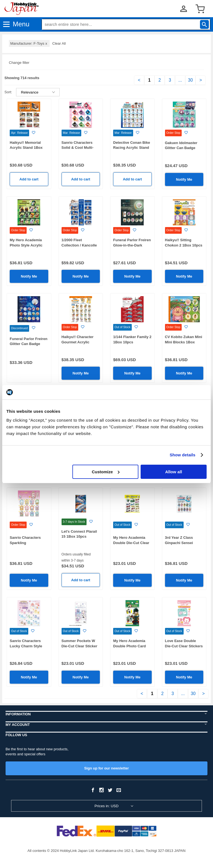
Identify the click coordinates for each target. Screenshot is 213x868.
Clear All (59, 43)
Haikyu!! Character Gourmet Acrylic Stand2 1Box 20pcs (78, 342)
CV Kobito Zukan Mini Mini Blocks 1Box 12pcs (184, 342)
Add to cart (29, 179)
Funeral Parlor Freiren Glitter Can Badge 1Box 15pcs (29, 344)
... (180, 80)
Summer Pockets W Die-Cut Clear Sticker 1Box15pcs (79, 646)
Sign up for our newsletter (106, 768)
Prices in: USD (107, 806)
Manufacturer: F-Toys (29, 43)
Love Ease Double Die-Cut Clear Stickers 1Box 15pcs (184, 646)
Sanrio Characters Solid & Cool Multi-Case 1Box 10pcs (78, 148)
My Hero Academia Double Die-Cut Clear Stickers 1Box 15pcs (131, 543)
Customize (106, 472)
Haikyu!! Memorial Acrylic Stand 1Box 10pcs (26, 148)
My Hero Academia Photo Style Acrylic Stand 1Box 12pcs (26, 245)
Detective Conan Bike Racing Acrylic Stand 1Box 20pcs (132, 148)
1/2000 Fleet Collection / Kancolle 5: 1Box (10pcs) (79, 245)
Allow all (173, 472)
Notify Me (184, 179)
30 (190, 80)
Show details (183, 455)
